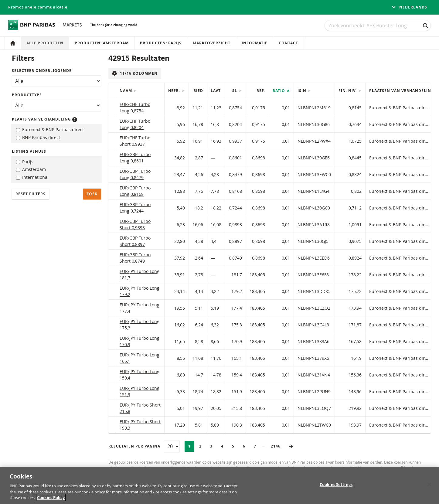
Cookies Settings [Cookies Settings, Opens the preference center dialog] (336, 488)
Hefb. (175, 91)
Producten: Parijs (161, 43)
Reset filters (31, 194)
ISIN (303, 91)
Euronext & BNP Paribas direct (50, 129)
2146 (277, 446)
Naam (126, 91)
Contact (288, 43)
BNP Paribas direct (38, 137)
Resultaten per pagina (134, 446)
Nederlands (409, 7)
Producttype (27, 95)
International (32, 177)
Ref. (261, 91)
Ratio (279, 91)
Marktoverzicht (212, 43)
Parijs (25, 162)
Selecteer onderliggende (42, 71)
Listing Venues (29, 151)
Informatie (255, 43)
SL (235, 91)
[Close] (429, 488)
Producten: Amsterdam (102, 43)
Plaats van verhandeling (44, 119)
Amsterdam (31, 169)
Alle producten (45, 43)
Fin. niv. (348, 91)
